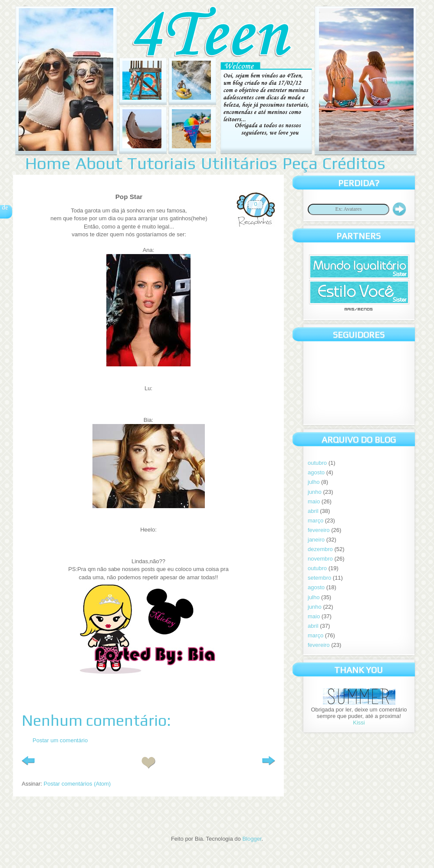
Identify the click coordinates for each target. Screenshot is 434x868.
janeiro (316, 540)
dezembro (320, 549)
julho (314, 482)
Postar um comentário (60, 740)
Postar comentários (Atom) (77, 784)
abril (313, 511)
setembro (319, 578)
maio (314, 501)
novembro (320, 559)
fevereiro (319, 530)
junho (315, 492)
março (316, 520)
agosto (316, 472)
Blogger (252, 839)
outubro (317, 463)
